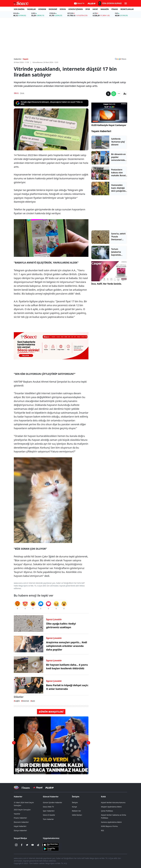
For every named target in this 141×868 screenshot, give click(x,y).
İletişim (76, 797)
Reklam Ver (76, 811)
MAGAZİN (105, 9)
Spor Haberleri (49, 811)
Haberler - (18, 59)
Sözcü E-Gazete (49, 815)
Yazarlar (17, 814)
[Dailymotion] (38, 845)
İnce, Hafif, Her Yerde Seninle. (107, 284)
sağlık (17, 701)
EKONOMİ (53, 9)
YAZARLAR (31, 9)
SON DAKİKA (19, 9)
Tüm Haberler (48, 819)
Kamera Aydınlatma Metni (111, 822)
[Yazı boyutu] (125, 94)
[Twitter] (27, 845)
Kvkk (103, 797)
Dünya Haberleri (20, 830)
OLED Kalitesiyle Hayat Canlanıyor (109, 125)
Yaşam (26, 59)
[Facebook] (22, 845)
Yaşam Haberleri (101, 131)
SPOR (88, 9)
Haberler (18, 797)
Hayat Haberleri (20, 826)
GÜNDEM (42, 9)
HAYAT (95, 9)
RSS (102, 830)
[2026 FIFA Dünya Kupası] (110, 3)
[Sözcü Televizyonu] (16, 788)
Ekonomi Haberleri (21, 822)
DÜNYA (63, 9)
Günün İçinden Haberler (53, 802)
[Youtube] (33, 845)
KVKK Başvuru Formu (109, 826)
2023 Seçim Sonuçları (22, 810)
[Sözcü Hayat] (38, 788)
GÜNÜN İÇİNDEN (76, 9)
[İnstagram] (16, 845)
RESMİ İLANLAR (127, 9)
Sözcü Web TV (48, 807)
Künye (74, 807)
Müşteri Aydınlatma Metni (111, 807)
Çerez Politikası (107, 811)
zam (33, 701)
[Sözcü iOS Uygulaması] (51, 844)
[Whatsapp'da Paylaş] (114, 94)
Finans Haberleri (20, 818)
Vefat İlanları (77, 815)
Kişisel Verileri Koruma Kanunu (113, 802)
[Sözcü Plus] (50, 788)
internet (26, 701)
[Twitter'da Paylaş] (108, 94)
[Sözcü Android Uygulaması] (51, 849)
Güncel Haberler (51, 797)
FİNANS (115, 9)
